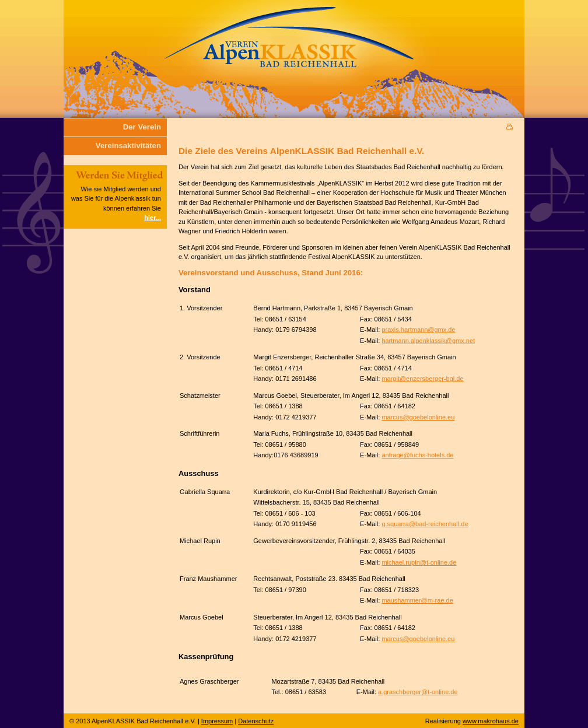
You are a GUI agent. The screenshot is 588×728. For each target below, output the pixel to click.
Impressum (217, 721)
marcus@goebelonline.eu (418, 417)
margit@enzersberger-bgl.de (422, 379)
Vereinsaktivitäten (128, 146)
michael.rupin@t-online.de (419, 562)
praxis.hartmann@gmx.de (418, 330)
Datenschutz (256, 721)
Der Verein (142, 127)
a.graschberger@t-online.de (418, 692)
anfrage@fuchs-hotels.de (417, 455)
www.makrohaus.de (491, 721)
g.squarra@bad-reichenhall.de (425, 524)
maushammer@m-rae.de (417, 600)
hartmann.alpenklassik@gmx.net (428, 341)
